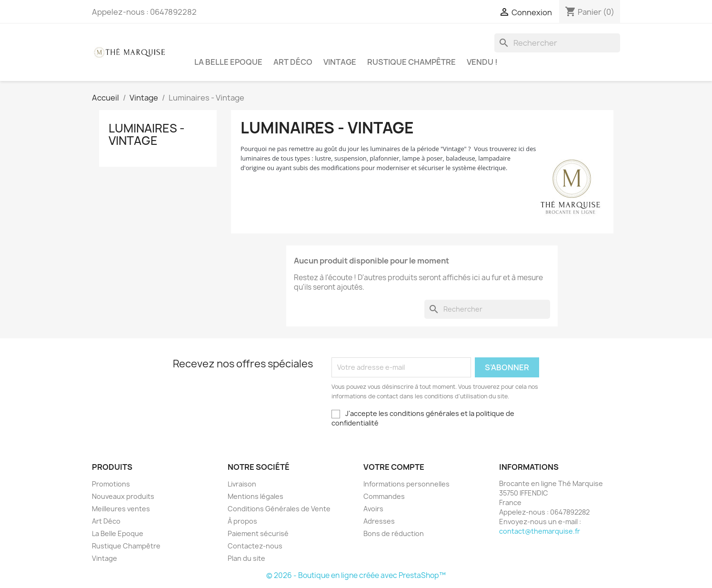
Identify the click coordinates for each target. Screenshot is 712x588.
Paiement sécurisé (258, 533)
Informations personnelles (406, 484)
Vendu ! (482, 62)
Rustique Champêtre (411, 62)
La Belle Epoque (228, 62)
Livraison (242, 484)
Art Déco (293, 62)
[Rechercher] (557, 43)
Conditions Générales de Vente (279, 509)
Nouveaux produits (123, 496)
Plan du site (246, 558)
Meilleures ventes (121, 509)
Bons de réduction (394, 533)
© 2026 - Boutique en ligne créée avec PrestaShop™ (356, 575)
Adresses (379, 521)
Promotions (111, 484)
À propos (242, 521)
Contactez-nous (255, 546)
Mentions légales (256, 496)
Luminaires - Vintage (147, 134)
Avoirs (373, 509)
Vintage (340, 62)
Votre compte (394, 467)
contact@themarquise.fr (540, 531)
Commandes (384, 496)
